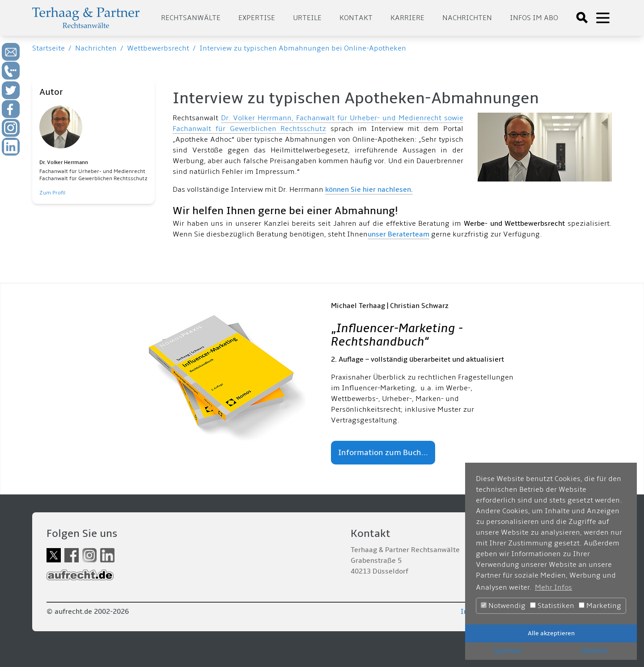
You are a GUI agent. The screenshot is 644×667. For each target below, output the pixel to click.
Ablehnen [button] (594, 651)
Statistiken (552, 606)
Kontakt (356, 18)
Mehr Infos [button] (553, 587)
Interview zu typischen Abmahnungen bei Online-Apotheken (303, 48)
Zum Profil (52, 193)
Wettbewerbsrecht (158, 48)
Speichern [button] (508, 651)
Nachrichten (467, 18)
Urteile (307, 18)
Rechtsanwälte (191, 18)
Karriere (407, 18)
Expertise (257, 18)
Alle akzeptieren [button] (551, 633)
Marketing (600, 606)
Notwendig (503, 606)
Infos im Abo (534, 18)
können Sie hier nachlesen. (369, 190)
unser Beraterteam (398, 234)
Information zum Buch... (383, 453)
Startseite (49, 48)
